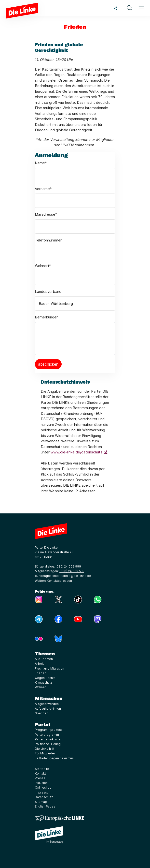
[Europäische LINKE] (59, 818)
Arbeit (39, 664)
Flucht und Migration (49, 668)
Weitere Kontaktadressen (53, 581)
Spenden (41, 713)
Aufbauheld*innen (48, 709)
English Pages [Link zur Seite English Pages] (45, 806)
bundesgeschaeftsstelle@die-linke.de (63, 576)
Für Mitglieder (45, 753)
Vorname (43, 189)
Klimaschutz (44, 682)
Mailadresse (46, 214)
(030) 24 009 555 (72, 571)
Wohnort (43, 266)
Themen (45, 654)
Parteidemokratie (48, 739)
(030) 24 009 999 (68, 566)
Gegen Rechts (45, 678)
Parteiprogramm (47, 735)
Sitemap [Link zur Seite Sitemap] (41, 802)
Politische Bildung (48, 744)
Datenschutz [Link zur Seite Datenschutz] (44, 797)
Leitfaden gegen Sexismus (54, 758)
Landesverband (48, 292)
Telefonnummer (48, 240)
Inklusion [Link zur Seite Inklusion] (41, 783)
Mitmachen (49, 698)
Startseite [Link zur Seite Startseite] (42, 769)
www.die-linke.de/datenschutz (76, 452)
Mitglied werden (47, 704)
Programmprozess (49, 730)
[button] (129, 8)
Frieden (41, 673)
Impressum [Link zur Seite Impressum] (43, 792)
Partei (42, 724)
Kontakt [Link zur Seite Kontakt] (40, 773)
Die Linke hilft (45, 749)
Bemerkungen (47, 317)
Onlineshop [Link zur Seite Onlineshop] (43, 787)
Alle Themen (44, 659)
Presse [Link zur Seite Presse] (40, 778)
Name (41, 163)
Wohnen (41, 687)
